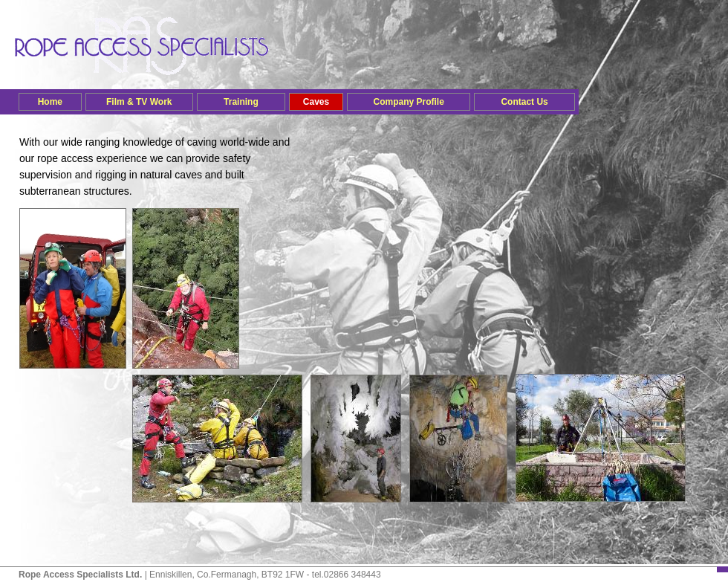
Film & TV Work (139, 102)
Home (50, 102)
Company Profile (408, 102)
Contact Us (524, 102)
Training (241, 102)
